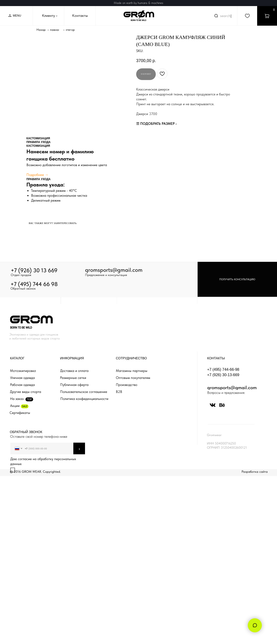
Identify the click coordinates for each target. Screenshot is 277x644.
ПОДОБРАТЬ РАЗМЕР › (158, 124)
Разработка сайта (255, 472)
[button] (237, 279)
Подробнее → (37, 175)
